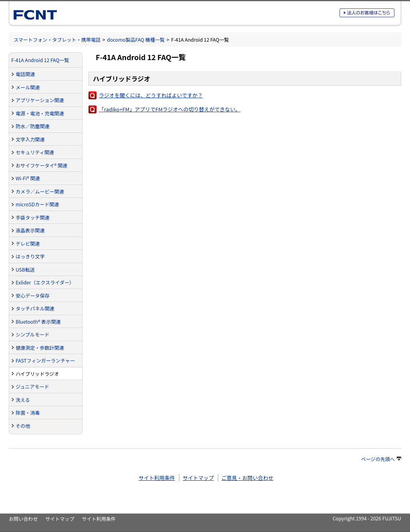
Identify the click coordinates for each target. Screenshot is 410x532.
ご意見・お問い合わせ (247, 478)
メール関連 (28, 87)
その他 (23, 426)
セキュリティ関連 (35, 152)
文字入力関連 (30, 139)
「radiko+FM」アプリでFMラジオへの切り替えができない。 (170, 109)
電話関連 (25, 74)
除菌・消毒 (28, 412)
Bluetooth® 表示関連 (38, 321)
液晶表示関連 (30, 230)
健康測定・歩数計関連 (40, 348)
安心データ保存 (33, 295)
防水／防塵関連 (33, 126)
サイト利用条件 (157, 478)
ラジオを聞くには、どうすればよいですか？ (151, 95)
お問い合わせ (23, 519)
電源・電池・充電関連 (40, 113)
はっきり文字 (30, 256)
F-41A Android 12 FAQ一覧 (40, 60)
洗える (23, 400)
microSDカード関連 (37, 204)
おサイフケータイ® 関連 (41, 165)
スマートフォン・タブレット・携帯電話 (57, 39)
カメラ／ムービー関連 (40, 191)
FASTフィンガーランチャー (45, 360)
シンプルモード (32, 334)
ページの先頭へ (381, 459)
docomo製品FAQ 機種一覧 (136, 39)
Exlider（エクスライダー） (45, 282)
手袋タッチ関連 (33, 217)
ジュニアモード (32, 386)
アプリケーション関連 (40, 100)
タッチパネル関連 (35, 308)
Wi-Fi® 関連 (28, 178)
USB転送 (25, 269)
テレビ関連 (28, 243)
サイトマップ (198, 478)
